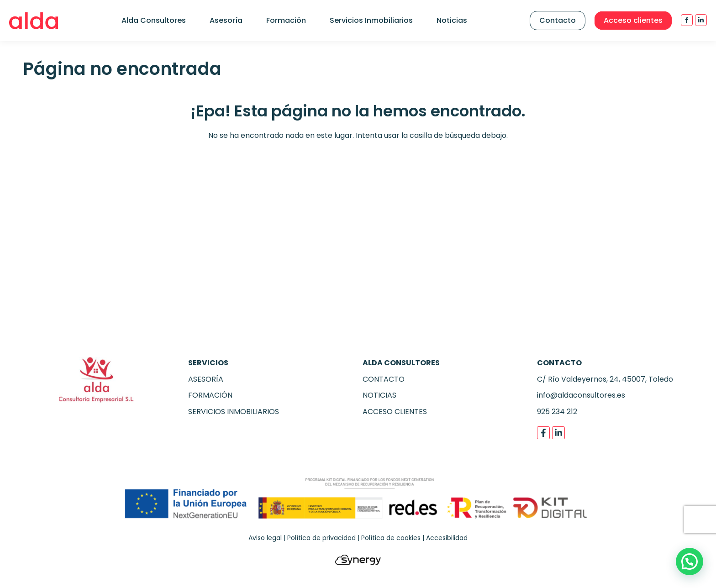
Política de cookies (391, 538)
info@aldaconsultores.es (581, 395)
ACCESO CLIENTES (395, 412)
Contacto (558, 20)
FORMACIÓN (210, 395)
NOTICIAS (379, 395)
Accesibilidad (447, 538)
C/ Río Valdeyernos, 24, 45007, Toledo (605, 379)
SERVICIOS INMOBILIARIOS (234, 412)
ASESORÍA (206, 379)
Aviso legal (265, 538)
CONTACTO (384, 379)
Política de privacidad (321, 538)
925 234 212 (557, 412)
